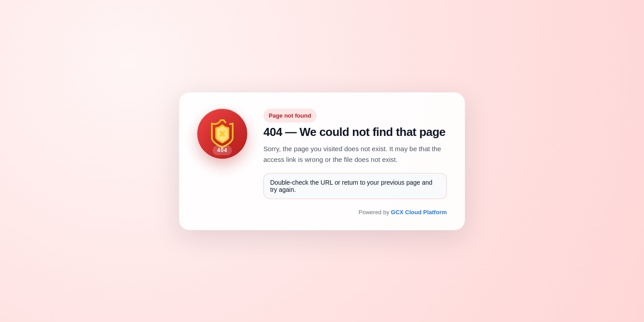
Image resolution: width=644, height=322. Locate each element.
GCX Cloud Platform (419, 212)
